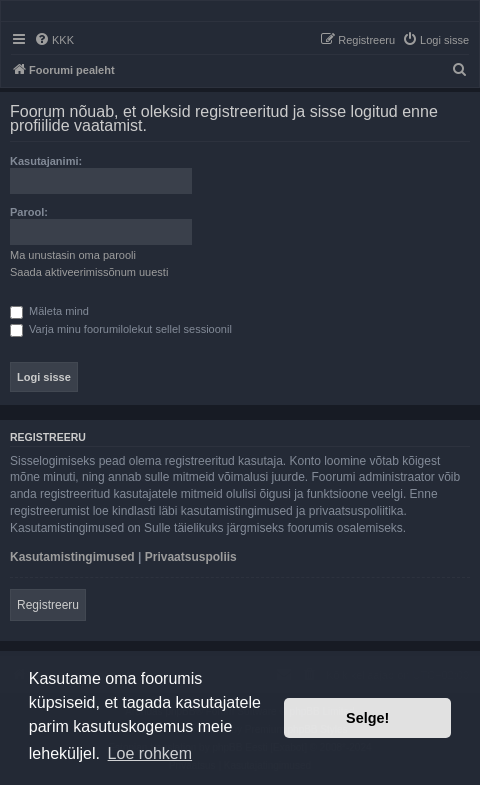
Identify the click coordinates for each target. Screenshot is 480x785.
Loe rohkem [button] (150, 753)
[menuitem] (54, 40)
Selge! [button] (367, 718)
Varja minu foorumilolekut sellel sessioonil (121, 329)
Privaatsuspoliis (191, 557)
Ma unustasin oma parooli (73, 255)
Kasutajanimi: (46, 161)
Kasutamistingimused (72, 557)
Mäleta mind (49, 311)
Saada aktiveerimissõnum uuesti (89, 272)
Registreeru (48, 605)
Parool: (29, 212)
